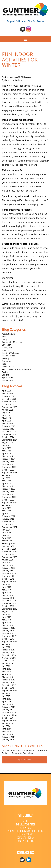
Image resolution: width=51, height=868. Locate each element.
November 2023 (9, 467)
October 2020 (8, 554)
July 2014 (6, 726)
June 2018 (7, 617)
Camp (5, 339)
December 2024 (9, 432)
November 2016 (9, 658)
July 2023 (6, 478)
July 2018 (6, 614)
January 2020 (8, 571)
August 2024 (8, 443)
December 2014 (9, 712)
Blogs (4, 337)
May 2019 (6, 590)
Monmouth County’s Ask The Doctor (26, 831)
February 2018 (9, 628)
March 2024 (7, 456)
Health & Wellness (10, 353)
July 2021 (6, 530)
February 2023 (9, 489)
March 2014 (7, 734)
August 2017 (8, 644)
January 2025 (8, 429)
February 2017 (9, 650)
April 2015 (7, 702)
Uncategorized (9, 380)
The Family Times (26, 834)
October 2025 (8, 404)
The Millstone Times (26, 825)
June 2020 (7, 562)
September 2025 (10, 407)
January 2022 (8, 519)
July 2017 (6, 647)
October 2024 (8, 437)
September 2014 (10, 721)
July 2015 (6, 696)
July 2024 (6, 445)
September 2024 (10, 440)
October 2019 (8, 579)
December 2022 (9, 494)
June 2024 (7, 448)
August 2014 (8, 723)
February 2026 (9, 396)
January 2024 (8, 462)
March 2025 (7, 423)
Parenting (6, 361)
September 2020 (10, 557)
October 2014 (8, 718)
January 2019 (8, 598)
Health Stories (8, 356)
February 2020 (9, 568)
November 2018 (9, 603)
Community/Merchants (13, 342)
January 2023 (8, 492)
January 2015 (8, 710)
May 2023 (6, 481)
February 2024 (9, 459)
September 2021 (10, 527)
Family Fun (7, 348)
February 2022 (9, 516)
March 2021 (7, 541)
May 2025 (6, 418)
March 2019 (7, 595)
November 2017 (9, 636)
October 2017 (8, 639)
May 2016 (6, 672)
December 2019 (9, 573)
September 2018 (10, 609)
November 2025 (9, 402)
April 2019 (7, 592)
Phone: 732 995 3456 (26, 841)
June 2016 (7, 669)
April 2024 (7, 453)
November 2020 (9, 552)
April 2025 (7, 421)
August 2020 (8, 560)
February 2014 (9, 737)
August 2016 (8, 663)
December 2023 (9, 464)
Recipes (6, 372)
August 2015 (8, 693)
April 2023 (7, 483)
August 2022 (8, 505)
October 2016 (8, 661)
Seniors (5, 375)
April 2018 (7, 622)
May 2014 (6, 731)
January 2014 (8, 740)
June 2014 (7, 729)
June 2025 (7, 415)
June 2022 (7, 508)
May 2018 (6, 620)
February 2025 (9, 426)
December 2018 (9, 601)
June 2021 (7, 532)
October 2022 (8, 500)
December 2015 (9, 685)
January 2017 (8, 652)
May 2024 (6, 451)
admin (30, 77)
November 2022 (9, 497)
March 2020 (7, 565)
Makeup (6, 358)
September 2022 (10, 502)
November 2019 (9, 576)
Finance (6, 350)
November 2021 (9, 522)
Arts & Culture (8, 334)
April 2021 (7, 538)
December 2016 (9, 655)
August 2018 (8, 612)
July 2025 (6, 413)
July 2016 (6, 666)
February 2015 (9, 707)
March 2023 (7, 486)
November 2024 (9, 434)
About (26, 821)
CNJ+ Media (26, 828)
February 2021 (9, 543)
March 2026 (7, 393)
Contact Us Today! (26, 838)
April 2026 (7, 391)
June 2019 (7, 587)
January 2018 (8, 631)
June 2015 (7, 699)
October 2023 (8, 470)
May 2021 (6, 535)
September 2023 (10, 473)
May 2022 (6, 511)
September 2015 (10, 691)
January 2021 (8, 546)
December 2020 (9, 549)
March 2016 (7, 677)
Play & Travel (8, 367)
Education (7, 345)
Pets (4, 364)
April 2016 (7, 674)
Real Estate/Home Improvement (16, 369)
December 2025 (9, 399)
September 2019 (10, 582)
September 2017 (10, 642)
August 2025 (8, 410)
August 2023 (8, 475)
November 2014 (9, 715)
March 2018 (7, 625)
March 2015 (7, 704)
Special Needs (8, 378)
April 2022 (7, 513)
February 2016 (9, 680)
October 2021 (8, 524)
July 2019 (6, 584)
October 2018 (8, 606)
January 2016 (8, 682)
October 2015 (8, 688)
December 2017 (9, 633)
